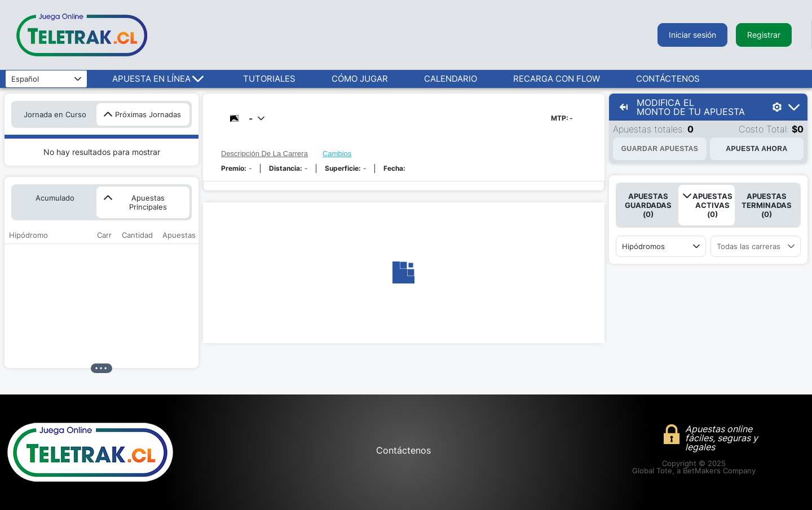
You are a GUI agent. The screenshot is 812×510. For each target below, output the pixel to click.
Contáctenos (403, 450)
